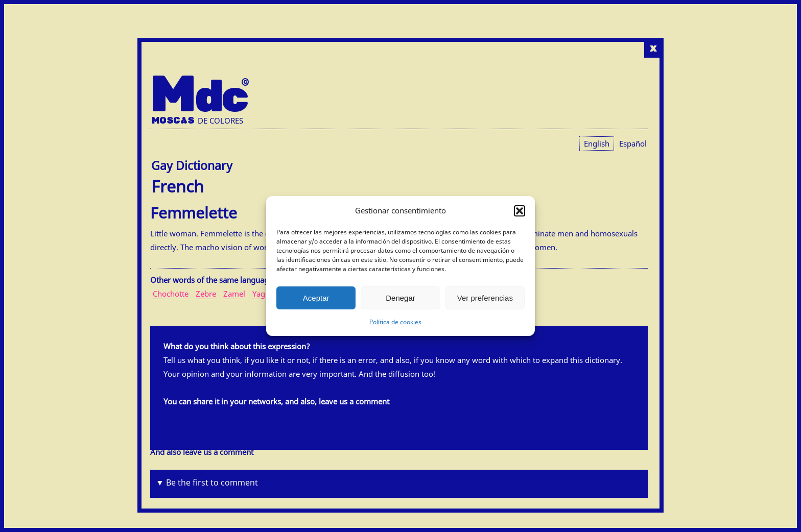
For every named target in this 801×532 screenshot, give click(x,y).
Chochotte (171, 294)
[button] (520, 211)
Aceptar (316, 298)
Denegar (400, 298)
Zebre (206, 294)
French (178, 186)
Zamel (234, 294)
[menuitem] (633, 143)
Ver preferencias (485, 298)
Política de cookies (395, 322)
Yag (259, 294)
